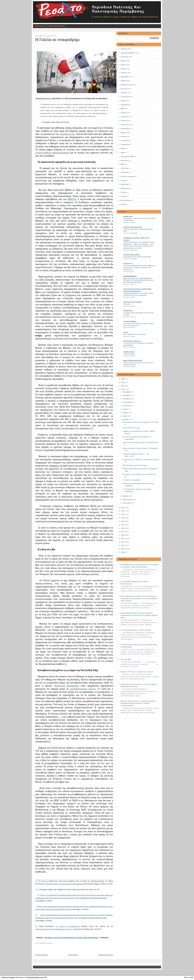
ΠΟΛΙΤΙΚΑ (124, 168)
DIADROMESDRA (130, 276)
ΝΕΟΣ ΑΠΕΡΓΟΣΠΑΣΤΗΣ (133, 361)
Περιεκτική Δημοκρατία (66, 686)
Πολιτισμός (124, 57)
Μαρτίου (126, 496)
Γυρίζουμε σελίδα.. (130, 354)
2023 (123, 389)
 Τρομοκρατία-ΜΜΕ (127, 156)
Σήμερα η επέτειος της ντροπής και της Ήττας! (137, 672)
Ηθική (123, 153)
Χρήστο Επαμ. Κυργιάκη (133, 302)
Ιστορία (123, 69)
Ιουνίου (126, 413)
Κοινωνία (124, 89)
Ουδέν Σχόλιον (129, 352)
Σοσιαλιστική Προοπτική (133, 227)
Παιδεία (123, 81)
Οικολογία (124, 121)
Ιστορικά (124, 196)
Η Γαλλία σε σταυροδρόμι (132, 480)
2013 (123, 538)
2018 (123, 521)
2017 (123, 525)
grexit (126, 332)
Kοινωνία (124, 136)
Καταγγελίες (125, 129)
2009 (123, 552)
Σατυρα (123, 180)
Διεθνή (123, 61)
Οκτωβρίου (127, 399)
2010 (123, 549)
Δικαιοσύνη (125, 160)
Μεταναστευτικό (126, 85)
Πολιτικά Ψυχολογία (128, 176)
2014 (123, 535)
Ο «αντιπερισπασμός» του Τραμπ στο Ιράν (136, 630)
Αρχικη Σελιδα (40, 26)
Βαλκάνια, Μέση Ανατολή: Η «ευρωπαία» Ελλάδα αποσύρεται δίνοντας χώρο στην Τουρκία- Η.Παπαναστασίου (138, 703)
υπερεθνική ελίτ (67, 134)
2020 (123, 514)
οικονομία (124, 105)
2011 (123, 545)
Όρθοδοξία (124, 184)
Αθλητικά (124, 93)
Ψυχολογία (124, 117)
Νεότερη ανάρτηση (42, 955)
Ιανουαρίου (127, 503)
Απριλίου (126, 419)
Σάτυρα (123, 101)
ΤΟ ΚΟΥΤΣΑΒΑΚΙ (130, 321)
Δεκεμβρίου (127, 392)
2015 (123, 532)
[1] (52, 267)
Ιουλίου (126, 409)
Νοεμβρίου (127, 395)
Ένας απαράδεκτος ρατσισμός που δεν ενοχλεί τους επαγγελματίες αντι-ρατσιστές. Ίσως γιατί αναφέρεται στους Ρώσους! (139, 598)
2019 (123, 518)
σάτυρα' (123, 204)
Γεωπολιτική (125, 97)
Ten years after (126, 659)
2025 (123, 382)
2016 (123, 528)
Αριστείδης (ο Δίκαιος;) (132, 341)
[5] (65, 664)
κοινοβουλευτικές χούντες (83, 689)
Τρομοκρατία (125, 144)
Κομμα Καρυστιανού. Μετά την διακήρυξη (137, 257)
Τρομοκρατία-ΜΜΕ (127, 53)
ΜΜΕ (122, 109)
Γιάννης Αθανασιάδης (132, 255)
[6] (49, 742)
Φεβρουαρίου (128, 500)
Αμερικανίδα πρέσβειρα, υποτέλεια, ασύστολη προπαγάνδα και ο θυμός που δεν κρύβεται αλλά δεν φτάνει (139, 615)
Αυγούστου (127, 406)
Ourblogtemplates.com (35, 977)
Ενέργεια (124, 113)
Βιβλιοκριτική (125, 188)
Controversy (128, 264)
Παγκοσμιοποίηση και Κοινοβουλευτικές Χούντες (54, 929)
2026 (123, 379)
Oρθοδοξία (124, 172)
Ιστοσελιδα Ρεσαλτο (56, 26)
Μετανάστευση (126, 200)
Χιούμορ (124, 73)
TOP (192, 977)
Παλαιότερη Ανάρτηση (106, 955)
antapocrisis (128, 216)
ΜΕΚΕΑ (48, 99)
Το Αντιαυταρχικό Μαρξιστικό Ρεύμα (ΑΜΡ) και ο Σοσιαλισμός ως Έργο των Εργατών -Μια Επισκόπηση (140, 267)
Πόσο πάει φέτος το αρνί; (131, 428)
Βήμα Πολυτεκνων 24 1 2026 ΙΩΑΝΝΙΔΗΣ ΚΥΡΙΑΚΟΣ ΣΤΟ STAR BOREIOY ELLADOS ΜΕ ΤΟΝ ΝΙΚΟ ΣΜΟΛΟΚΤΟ (138, 280)
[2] (92, 428)
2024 (123, 386)
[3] (102, 444)
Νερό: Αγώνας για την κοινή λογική (135, 465)
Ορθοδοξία (124, 77)
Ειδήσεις (124, 133)
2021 (123, 511)
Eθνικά (123, 148)
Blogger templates (9, 977)
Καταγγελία (124, 141)
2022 (123, 508)
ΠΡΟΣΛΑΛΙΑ (128, 311)
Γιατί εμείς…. (128, 304)
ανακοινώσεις (125, 125)
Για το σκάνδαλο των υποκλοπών (134, 334)
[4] (86, 611)
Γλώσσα (123, 192)
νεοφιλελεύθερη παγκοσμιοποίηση (52, 153)
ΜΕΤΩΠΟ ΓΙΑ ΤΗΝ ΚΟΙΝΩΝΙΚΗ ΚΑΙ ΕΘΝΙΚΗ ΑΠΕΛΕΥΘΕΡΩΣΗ (71, 938)
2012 (123, 542)
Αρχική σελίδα (73, 955)
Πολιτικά (123, 49)
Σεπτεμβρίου (128, 402)
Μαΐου (125, 416)
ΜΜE (122, 164)
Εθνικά (123, 65)
